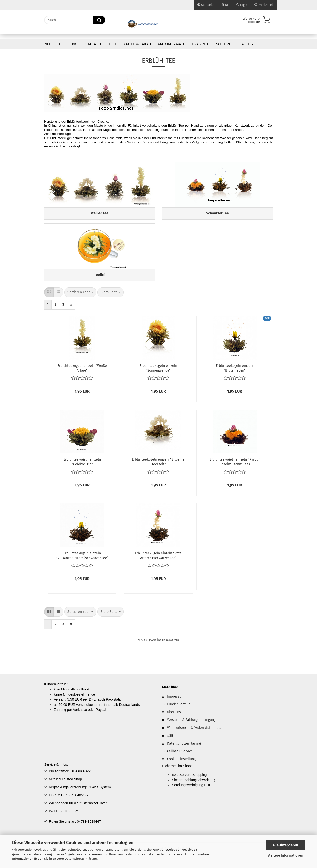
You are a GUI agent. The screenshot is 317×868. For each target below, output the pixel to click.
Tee (62, 44)
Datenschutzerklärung (81, 859)
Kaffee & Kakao (137, 44)
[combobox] (80, 298)
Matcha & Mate (172, 44)
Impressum (176, 702)
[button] (49, 298)
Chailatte (93, 44)
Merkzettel (264, 5)
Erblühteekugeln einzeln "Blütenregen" (235, 374)
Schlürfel (225, 44)
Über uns (174, 718)
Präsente (200, 44)
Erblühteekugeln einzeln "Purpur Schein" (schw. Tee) (235, 467)
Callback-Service (180, 757)
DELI (113, 44)
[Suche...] (99, 20)
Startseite (206, 5)
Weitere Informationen (285, 855)
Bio (75, 44)
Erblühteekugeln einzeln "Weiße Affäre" (82, 374)
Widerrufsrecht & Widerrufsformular (195, 733)
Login (242, 5)
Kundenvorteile (179, 710)
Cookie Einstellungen (183, 765)
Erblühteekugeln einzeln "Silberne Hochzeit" (158, 467)
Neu (48, 44)
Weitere (248, 44)
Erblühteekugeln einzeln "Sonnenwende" (158, 374)
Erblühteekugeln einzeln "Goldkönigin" (82, 467)
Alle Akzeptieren (285, 845)
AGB (170, 741)
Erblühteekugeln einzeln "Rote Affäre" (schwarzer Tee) (158, 561)
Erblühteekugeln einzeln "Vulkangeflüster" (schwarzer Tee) (82, 561)
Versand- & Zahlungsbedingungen (193, 726)
